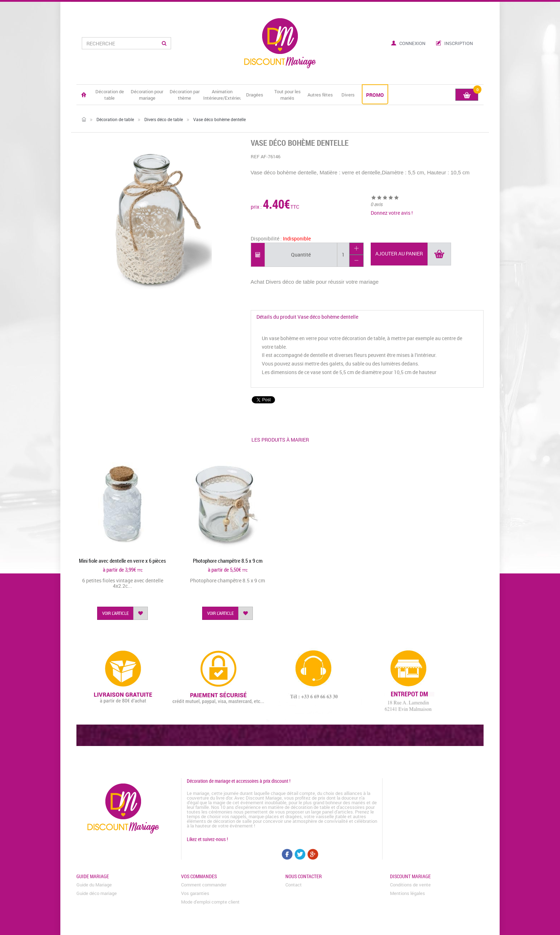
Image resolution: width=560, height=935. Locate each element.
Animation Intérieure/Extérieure (222, 95)
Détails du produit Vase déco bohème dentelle (307, 317)
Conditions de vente (410, 885)
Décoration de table (110, 95)
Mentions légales (407, 893)
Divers (348, 95)
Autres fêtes (320, 95)
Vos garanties (195, 893)
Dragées (255, 95)
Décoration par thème (185, 95)
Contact (294, 885)
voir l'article (115, 613)
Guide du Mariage (94, 885)
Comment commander (204, 885)
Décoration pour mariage (147, 95)
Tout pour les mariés (287, 95)
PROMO (375, 95)
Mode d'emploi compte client (210, 902)
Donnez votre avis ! (392, 213)
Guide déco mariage (97, 893)
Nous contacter (304, 876)
